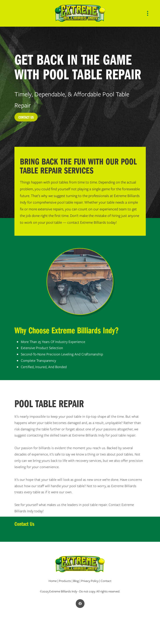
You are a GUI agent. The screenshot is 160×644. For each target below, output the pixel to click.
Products (65, 581)
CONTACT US (26, 117)
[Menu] (148, 13)
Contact (106, 581)
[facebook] (80, 604)
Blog (76, 581)
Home (53, 581)
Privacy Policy (90, 581)
